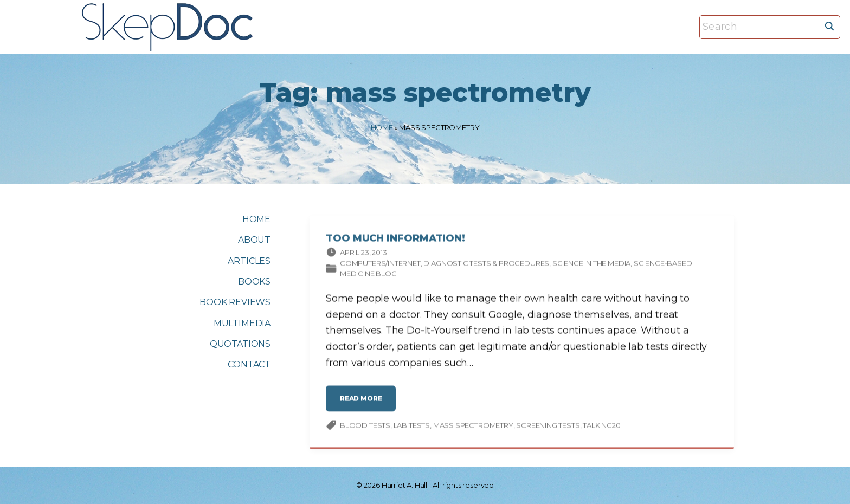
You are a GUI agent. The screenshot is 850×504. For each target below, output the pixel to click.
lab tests (412, 427)
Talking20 (601, 427)
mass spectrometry (473, 427)
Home (382, 127)
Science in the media (591, 264)
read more (364, 404)
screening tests (548, 427)
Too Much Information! (395, 240)
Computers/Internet (380, 264)
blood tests (365, 427)
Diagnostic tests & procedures (486, 264)
